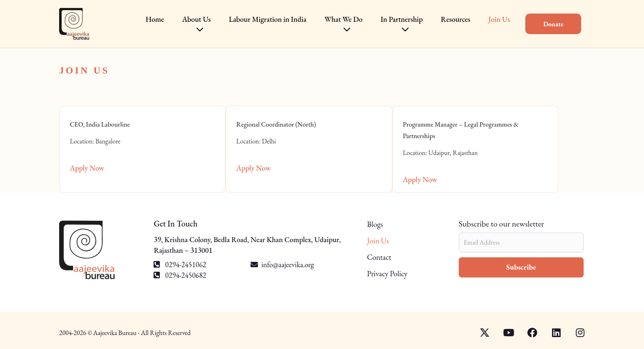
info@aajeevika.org (287, 265)
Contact (385, 257)
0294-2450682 (180, 275)
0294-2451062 (180, 265)
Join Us (384, 241)
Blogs (381, 225)
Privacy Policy (394, 274)
